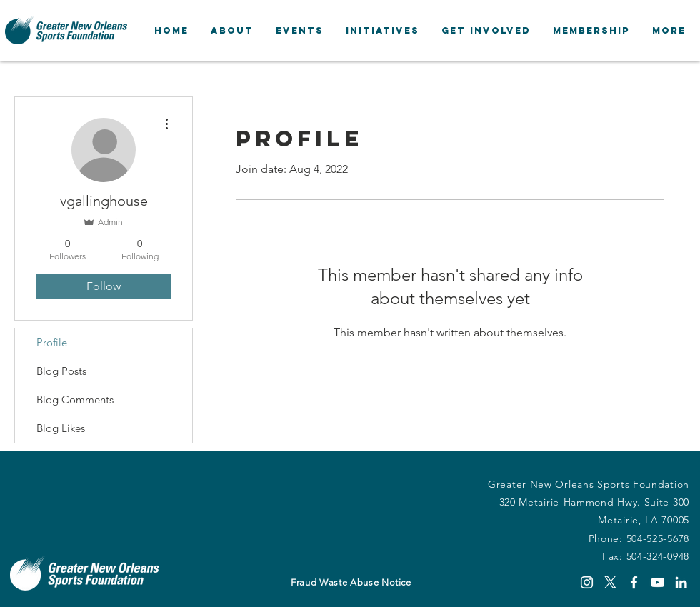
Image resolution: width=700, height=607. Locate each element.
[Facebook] (634, 582)
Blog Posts (61, 371)
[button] (232, 30)
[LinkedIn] (681, 582)
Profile (52, 342)
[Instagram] (587, 582)
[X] (610, 582)
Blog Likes (61, 428)
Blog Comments (75, 400)
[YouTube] (657, 582)
